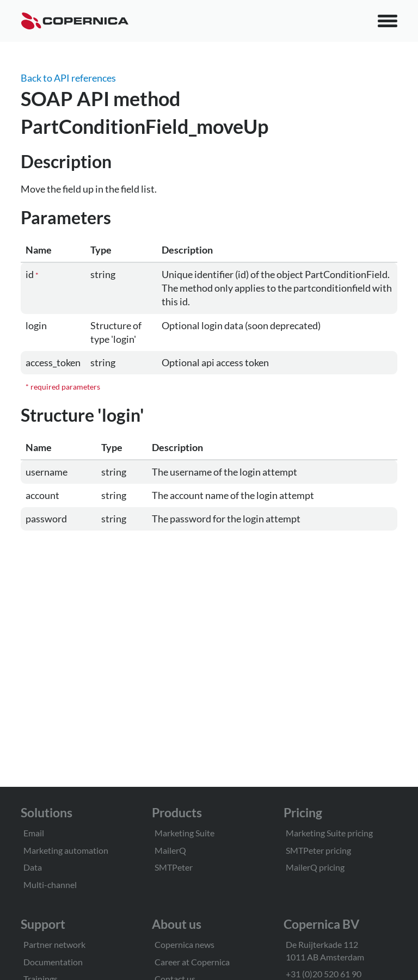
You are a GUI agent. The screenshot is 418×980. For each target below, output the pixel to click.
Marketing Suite (185, 833)
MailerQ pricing (315, 867)
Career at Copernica (192, 962)
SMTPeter (174, 867)
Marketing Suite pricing (329, 833)
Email (34, 833)
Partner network (54, 944)
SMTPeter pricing (318, 850)
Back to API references (68, 78)
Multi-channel (50, 885)
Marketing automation (66, 850)
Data (33, 867)
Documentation (53, 962)
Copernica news (185, 944)
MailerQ (170, 850)
